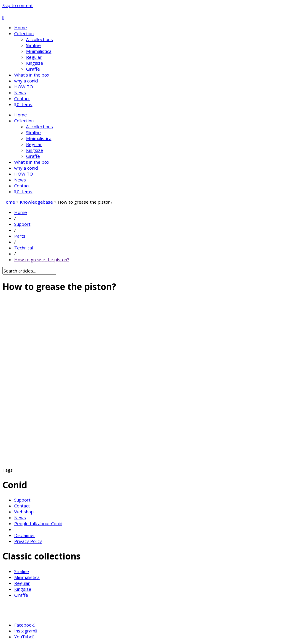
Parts (20, 236)
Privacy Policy (28, 541)
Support (22, 224)
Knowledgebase (36, 202)
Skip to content (18, 5)
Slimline (33, 45)
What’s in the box (32, 75)
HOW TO (24, 87)
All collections (39, 39)
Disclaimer (25, 535)
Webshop (24, 512)
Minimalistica (39, 51)
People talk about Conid (38, 523)
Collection (24, 33)
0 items (23, 104)
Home (21, 27)
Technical (23, 248)
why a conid (26, 81)
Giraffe (33, 69)
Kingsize (35, 63)
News (20, 93)
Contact (22, 98)
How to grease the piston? (42, 259)
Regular (34, 57)
